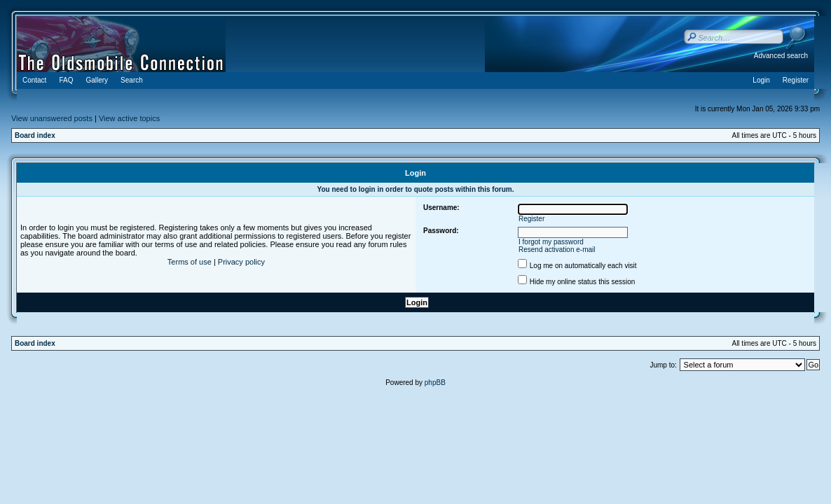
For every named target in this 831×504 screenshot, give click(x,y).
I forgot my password (551, 242)
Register (531, 219)
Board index (35, 135)
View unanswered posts (52, 118)
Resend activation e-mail (557, 250)
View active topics (129, 118)
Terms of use (190, 262)
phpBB (435, 383)
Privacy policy (241, 262)
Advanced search (781, 56)
